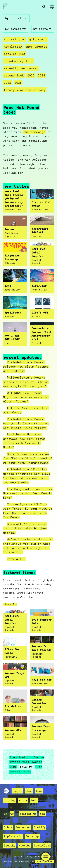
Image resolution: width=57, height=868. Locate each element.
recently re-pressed (21, 68)
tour (39, 791)
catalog (10, 800)
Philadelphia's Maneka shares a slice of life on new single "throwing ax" (26, 382)
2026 (18, 83)
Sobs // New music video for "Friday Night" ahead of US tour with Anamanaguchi (28, 458)
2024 (41, 75)
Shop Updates (36, 47)
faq (42, 814)
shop (29, 791)
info (34, 800)
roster (17, 791)
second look (14, 75)
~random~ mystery (18, 61)
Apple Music (13, 836)
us (6, 814)
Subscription (15, 39)
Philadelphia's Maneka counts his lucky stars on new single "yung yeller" (26, 423)
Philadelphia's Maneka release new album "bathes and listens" (26, 366)
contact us (28, 814)
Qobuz (8, 827)
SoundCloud (42, 845)
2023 (31, 75)
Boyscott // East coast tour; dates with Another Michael (25, 528)
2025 (7, 83)
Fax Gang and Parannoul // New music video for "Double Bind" (28, 493)
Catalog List (15, 54)
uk (12, 814)
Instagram (23, 827)
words (23, 800)
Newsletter (13, 47)
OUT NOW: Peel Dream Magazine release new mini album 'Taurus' (26, 397)
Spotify (40, 827)
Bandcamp (32, 836)
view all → (16, 559)
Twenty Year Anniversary (25, 90)
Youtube (25, 845)
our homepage (34, 132)
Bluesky (10, 845)
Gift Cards (38, 39)
